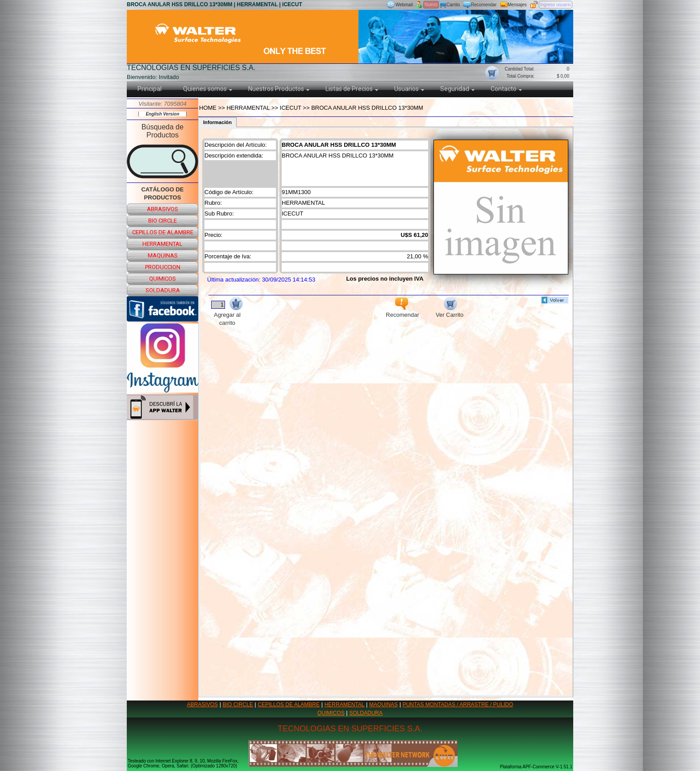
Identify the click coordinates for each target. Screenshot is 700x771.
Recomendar (484, 5)
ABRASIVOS (202, 705)
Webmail (404, 5)
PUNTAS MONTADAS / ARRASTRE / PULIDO (458, 705)
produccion (163, 267)
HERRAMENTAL (345, 705)
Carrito (453, 5)
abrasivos (162, 209)
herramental (162, 244)
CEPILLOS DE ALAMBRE (289, 705)
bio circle (162, 221)
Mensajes (517, 5)
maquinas (163, 255)
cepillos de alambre (163, 232)
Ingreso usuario (556, 5)
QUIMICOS (331, 713)
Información (217, 122)
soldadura (163, 290)
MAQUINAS (383, 705)
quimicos (162, 279)
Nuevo (431, 5)
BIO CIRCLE (238, 705)
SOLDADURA (366, 713)
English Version (162, 114)
